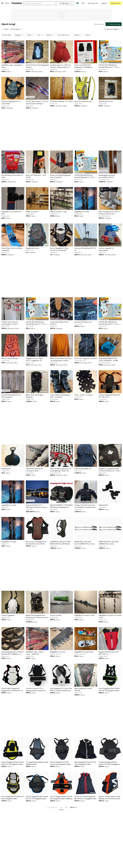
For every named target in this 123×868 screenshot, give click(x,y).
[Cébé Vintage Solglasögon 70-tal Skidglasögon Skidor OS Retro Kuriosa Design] (61, 455)
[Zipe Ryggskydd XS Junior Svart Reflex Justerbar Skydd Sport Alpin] (61, 675)
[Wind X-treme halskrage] (13, 345)
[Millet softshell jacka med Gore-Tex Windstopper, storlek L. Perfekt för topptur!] (61, 345)
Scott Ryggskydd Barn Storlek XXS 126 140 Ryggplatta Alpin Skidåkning (109, 689)
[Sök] (56, 3)
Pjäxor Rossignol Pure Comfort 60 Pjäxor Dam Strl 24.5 (109, 213)
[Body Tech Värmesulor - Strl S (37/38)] (37, 162)
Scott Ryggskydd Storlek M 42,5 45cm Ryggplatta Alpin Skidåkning (13, 798)
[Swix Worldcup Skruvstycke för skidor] (13, 162)
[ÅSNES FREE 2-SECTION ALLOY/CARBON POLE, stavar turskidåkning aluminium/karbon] (86, 528)
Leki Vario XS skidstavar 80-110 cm (85, 249)
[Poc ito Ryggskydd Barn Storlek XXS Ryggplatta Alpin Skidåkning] (61, 783)
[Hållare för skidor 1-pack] (61, 199)
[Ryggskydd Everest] (37, 235)
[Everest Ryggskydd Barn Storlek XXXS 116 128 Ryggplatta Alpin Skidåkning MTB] (13, 749)
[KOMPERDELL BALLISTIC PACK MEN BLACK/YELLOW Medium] (61, 528)
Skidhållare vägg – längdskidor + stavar (12, 66)
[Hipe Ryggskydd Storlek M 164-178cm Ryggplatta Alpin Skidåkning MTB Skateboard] (86, 749)
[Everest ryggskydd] (13, 602)
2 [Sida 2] (66, 807)
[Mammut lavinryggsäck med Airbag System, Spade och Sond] (37, 602)
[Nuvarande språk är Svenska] (77, 3)
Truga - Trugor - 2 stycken (83, 395)
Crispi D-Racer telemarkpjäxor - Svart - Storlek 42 (61, 396)
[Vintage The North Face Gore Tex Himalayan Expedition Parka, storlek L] (86, 492)
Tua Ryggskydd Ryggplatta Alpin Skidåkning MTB (37, 763)
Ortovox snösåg (56, 615)
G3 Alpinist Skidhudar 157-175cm (61, 101)
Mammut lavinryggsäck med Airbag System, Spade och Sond (37, 616)
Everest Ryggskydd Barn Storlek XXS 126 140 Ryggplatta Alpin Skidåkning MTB (37, 798)
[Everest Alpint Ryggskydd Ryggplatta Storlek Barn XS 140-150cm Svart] (13, 675)
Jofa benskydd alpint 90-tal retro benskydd (11, 396)
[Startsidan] (17, 3)
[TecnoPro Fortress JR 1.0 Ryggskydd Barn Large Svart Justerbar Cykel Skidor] (37, 675)
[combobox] (41, 3)
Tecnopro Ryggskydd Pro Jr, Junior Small (11, 103)
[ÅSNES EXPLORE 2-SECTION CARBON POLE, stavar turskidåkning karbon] (110, 528)
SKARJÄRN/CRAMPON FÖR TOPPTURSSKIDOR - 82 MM (108, 359)
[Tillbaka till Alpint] (2, 29)
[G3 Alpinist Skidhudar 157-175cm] (61, 88)
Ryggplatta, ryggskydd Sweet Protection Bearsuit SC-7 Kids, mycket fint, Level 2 (109, 470)
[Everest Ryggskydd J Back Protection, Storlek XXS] (61, 235)
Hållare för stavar (32, 212)
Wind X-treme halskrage (10, 358)
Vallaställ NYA (103, 505)
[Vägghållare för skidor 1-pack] (86, 602)
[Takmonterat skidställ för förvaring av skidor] (37, 455)
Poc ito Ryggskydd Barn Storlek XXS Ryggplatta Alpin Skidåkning (61, 798)
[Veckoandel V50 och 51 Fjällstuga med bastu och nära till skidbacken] (37, 492)
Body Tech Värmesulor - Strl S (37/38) (36, 176)
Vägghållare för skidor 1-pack (84, 615)
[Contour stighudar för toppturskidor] (110, 235)
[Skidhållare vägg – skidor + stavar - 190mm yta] (37, 639)
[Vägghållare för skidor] (86, 199)
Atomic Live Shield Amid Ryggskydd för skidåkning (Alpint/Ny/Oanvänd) (83, 66)
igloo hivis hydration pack (83, 101)
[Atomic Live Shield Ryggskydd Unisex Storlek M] (61, 162)
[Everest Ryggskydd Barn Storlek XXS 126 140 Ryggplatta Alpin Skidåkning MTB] (37, 783)
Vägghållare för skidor (82, 212)
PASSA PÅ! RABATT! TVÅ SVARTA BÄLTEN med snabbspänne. (61, 506)
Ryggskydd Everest (33, 248)
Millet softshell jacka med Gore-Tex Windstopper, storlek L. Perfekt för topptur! (61, 360)
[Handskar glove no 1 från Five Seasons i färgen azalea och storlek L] (61, 52)
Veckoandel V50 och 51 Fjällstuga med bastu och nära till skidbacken (37, 506)
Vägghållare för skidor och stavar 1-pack (110, 616)
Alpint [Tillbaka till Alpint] (6, 29)
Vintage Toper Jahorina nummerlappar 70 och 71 (10, 323)
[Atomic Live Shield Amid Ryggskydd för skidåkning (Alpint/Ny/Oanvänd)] (86, 52)
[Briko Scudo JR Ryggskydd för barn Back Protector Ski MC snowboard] (37, 528)
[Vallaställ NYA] (110, 492)
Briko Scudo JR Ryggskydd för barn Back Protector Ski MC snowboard (36, 543)
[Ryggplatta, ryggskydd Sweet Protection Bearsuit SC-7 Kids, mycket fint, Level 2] (110, 455)
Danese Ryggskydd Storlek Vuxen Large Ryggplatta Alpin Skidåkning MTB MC (60, 763)
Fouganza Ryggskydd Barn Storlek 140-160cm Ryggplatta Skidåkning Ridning (109, 763)
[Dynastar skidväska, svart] (86, 309)
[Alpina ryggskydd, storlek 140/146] (86, 675)
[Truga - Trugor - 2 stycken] (86, 382)
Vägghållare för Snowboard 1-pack (12, 213)
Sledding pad (6, 469)
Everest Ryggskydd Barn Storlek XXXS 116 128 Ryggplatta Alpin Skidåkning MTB (13, 763)
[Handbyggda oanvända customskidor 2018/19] (110, 162)
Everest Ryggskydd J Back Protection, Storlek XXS (59, 249)
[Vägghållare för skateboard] (86, 639)
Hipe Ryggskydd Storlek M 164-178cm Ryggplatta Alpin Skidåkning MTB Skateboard (85, 763)
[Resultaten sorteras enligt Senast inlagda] (112, 29)
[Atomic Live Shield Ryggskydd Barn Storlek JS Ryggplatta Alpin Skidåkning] (86, 783)
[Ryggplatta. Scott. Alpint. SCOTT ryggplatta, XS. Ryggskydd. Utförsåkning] (37, 345)
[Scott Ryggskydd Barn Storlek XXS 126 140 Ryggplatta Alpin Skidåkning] (110, 675)
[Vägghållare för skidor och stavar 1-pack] (110, 602)
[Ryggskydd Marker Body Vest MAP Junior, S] (110, 639)
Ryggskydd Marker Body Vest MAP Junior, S (109, 653)
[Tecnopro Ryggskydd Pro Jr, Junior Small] (13, 88)
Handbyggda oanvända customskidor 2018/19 (107, 176)
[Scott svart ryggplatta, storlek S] (86, 345)
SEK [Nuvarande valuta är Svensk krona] (83, 3)
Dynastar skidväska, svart (83, 322)
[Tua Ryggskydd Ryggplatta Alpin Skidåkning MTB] (37, 749)
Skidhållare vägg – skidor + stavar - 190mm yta (35, 653)
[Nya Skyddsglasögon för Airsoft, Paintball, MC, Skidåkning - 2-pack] (13, 639)
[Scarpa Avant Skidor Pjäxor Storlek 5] (61, 309)
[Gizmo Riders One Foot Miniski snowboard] (13, 235)
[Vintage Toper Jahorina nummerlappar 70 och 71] (13, 309)
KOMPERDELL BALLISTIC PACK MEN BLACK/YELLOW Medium (60, 543)
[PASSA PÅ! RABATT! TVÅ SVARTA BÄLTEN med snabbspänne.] (61, 492)
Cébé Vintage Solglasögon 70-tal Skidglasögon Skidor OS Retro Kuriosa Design (61, 470)
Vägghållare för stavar (58, 652)
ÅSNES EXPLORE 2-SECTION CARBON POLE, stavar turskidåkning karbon (108, 543)
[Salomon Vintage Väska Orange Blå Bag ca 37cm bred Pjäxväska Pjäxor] (110, 783)
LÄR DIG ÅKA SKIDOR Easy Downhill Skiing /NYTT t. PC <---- (110, 66)
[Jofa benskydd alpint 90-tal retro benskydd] (13, 382)
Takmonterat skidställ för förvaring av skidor (34, 470)
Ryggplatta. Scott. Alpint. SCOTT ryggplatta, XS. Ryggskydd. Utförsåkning (35, 360)
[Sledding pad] (13, 455)
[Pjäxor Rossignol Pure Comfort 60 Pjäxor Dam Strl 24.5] (110, 199)
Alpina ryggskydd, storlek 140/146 (83, 689)
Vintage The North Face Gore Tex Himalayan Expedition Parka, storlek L (86, 506)
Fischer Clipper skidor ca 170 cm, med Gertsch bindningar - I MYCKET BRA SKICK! (37, 103)
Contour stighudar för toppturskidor (106, 249)
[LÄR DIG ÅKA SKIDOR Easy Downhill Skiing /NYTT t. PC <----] (110, 52)
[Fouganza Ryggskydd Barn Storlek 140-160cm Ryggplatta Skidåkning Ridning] (110, 749)
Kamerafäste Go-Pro (106, 101)
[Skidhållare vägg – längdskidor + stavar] (13, 52)
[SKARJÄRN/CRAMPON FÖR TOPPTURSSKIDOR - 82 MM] (110, 345)
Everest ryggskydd (8, 615)
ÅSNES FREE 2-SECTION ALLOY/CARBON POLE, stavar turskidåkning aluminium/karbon (85, 543)
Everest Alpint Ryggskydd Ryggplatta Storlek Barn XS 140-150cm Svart (13, 689)
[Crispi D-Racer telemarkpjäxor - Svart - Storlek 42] (61, 382)
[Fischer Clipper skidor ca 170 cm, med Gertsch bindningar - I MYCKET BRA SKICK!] (37, 88)
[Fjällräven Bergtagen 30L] (86, 455)
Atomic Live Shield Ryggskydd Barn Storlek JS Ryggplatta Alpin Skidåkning (86, 798)
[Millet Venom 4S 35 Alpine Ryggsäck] (37, 382)
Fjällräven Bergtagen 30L (83, 469)
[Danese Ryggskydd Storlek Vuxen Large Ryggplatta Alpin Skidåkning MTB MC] (61, 749)
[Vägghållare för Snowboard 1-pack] (13, 199)
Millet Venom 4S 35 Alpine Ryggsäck (35, 396)
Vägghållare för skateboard (84, 652)
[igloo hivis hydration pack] (86, 88)
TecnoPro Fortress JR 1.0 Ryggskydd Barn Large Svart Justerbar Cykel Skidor (36, 689)
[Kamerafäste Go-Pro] (110, 88)
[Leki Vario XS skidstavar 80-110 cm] (86, 235)
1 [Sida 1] (61, 807)
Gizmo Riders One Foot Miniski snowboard (12, 249)
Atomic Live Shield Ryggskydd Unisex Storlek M (60, 176)
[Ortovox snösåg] (61, 602)
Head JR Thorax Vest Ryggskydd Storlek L (37, 66)
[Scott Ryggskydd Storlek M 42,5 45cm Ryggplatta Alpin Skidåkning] (13, 783)
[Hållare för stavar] (37, 199)
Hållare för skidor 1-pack (58, 212)
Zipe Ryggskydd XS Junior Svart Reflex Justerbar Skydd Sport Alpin (61, 689)
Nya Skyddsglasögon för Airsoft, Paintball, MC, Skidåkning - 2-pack (13, 653)
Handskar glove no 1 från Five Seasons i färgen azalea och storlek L (60, 66)
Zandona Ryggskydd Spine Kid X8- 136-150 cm (109, 396)
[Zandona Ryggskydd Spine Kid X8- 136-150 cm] (110, 382)
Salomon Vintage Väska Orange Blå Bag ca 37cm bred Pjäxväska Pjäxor (110, 798)
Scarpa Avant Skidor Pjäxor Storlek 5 (59, 323)
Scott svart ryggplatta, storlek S (86, 358)
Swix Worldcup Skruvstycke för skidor (12, 176)
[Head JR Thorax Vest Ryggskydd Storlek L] (37, 52)
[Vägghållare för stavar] (61, 639)
